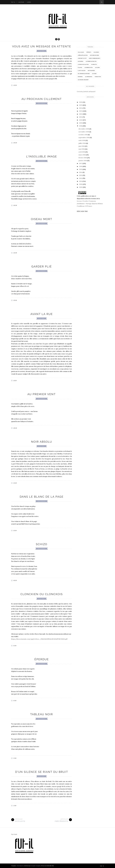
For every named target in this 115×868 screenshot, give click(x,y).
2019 (81, 123)
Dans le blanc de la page (42, 497)
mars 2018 (82, 155)
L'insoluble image (42, 156)
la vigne (94, 74)
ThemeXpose (20, 866)
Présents (89, 52)
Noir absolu (42, 442)
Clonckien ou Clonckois (42, 594)
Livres (29, 2)
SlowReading (89, 77)
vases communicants (94, 58)
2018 (81, 126)
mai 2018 (82, 149)
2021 (81, 117)
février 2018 (83, 158)
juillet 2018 (82, 143)
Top (102, 866)
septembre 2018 (84, 137)
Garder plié (42, 266)
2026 (81, 102)
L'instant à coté (82, 58)
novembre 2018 (84, 132)
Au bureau (81, 61)
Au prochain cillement (42, 99)
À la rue (42, 51)
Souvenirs (96, 52)
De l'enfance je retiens (84, 74)
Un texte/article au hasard (86, 92)
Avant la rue (42, 314)
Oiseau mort (42, 219)
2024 (81, 108)
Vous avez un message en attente (42, 46)
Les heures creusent (83, 80)
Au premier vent (42, 394)
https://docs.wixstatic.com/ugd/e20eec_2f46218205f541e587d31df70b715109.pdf (39, 639)
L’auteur (21, 2)
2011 (81, 181)
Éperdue (42, 659)
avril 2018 (82, 152)
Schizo (42, 544)
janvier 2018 (83, 161)
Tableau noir (42, 714)
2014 (81, 172)
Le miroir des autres (83, 64)
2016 (81, 166)
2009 (81, 187)
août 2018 (82, 140)
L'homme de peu (89, 67)
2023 (81, 111)
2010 (81, 184)
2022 (81, 114)
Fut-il (13, 2)
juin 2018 (82, 146)
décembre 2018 (84, 129)
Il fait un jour (82, 71)
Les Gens (97, 67)
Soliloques (42, 103)
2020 (81, 120)
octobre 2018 (83, 135)
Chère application (83, 55)
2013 (81, 175)
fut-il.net (14, 834)
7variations (98, 77)
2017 (81, 163)
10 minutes (94, 64)
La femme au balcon (91, 61)
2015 (81, 169)
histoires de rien (94, 55)
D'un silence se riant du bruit (42, 772)
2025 (81, 105)
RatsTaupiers (91, 71)
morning (80, 77)
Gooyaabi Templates (36, 866)
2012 (81, 178)
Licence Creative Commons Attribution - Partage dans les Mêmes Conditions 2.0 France (90, 204)
